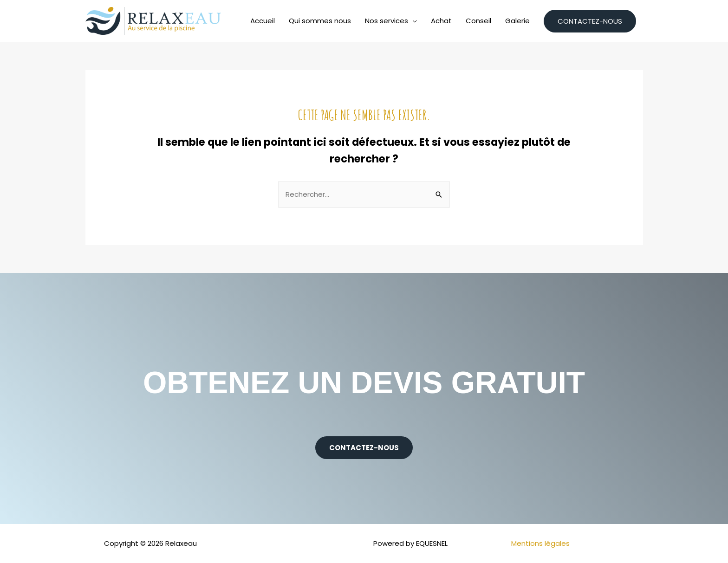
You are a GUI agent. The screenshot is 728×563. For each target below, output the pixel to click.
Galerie (517, 21)
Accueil (263, 21)
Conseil (478, 21)
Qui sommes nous (320, 21)
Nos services (387, 21)
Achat (441, 21)
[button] (364, 448)
